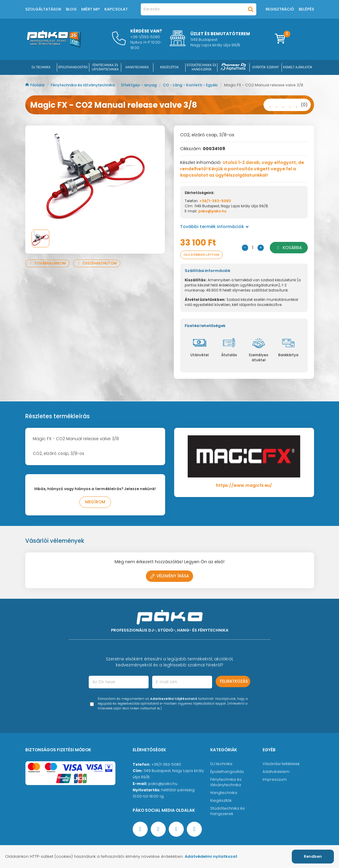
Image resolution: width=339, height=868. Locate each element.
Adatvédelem (276, 772)
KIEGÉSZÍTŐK (169, 67)
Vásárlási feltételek (281, 764)
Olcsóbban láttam (201, 255)
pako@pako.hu (212, 211)
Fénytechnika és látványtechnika (83, 85)
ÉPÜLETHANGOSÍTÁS (73, 67)
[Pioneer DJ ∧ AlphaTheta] (233, 67)
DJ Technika (41, 67)
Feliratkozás (234, 681)
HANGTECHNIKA (137, 67)
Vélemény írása (169, 576)
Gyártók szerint (266, 67)
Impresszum (275, 779)
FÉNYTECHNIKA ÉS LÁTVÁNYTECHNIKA (105, 67)
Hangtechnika (224, 793)
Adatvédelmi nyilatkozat (211, 856)
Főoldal (35, 85)
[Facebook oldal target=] (140, 829)
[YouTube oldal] (158, 829)
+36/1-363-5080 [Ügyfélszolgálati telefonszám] (166, 764)
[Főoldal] (54, 46)
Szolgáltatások (43, 9)
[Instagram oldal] (176, 829)
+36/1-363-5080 (215, 201)
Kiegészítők (221, 800)
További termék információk (214, 227)
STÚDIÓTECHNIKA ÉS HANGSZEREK (201, 67)
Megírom (95, 502)
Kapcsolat (116, 9)
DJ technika (221, 764)
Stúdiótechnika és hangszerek (228, 811)
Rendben (313, 856)
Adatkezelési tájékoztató (174, 699)
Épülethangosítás (227, 772)
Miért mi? (91, 9)
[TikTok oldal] (194, 829)
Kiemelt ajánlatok (298, 67)
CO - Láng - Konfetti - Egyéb (191, 85)
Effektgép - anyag (139, 85)
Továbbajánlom (48, 263)
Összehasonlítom (97, 263)
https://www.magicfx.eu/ (244, 485)
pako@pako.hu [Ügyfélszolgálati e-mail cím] (163, 784)
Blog (71, 9)
